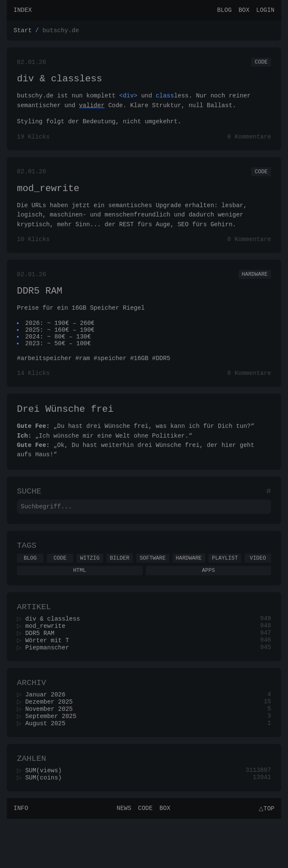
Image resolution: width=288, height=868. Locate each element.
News (123, 857)
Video (258, 588)
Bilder (120, 588)
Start (23, 32)
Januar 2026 (48, 735)
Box (244, 11)
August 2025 (48, 767)
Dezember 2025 (52, 743)
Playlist (225, 588)
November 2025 (52, 751)
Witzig (90, 588)
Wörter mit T (50, 677)
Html (80, 602)
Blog (224, 11)
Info (21, 857)
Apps (208, 602)
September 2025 (53, 759)
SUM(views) (46, 817)
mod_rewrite (48, 198)
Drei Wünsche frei (65, 432)
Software (152, 588)
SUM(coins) (46, 825)
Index (23, 11)
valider (92, 111)
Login (265, 11)
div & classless (60, 84)
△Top (265, 857)
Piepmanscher (50, 685)
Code (261, 65)
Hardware (255, 287)
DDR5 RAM (40, 305)
